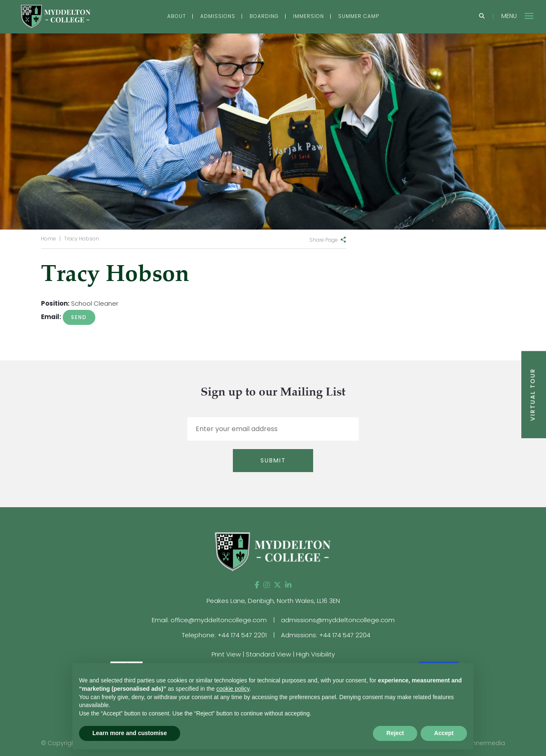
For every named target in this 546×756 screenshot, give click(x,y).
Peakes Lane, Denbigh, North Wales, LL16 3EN (273, 601)
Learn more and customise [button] (130, 733)
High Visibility (315, 654)
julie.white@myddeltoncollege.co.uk (79, 317)
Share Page (324, 240)
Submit (273, 460)
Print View (226, 654)
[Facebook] (257, 585)
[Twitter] (277, 585)
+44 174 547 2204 (345, 635)
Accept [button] (444, 733)
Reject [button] (395, 733)
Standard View (268, 654)
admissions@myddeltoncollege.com (338, 620)
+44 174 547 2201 (242, 635)
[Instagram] (267, 585)
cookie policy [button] (233, 689)
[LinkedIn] (288, 585)
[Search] (482, 17)
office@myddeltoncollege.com (219, 620)
